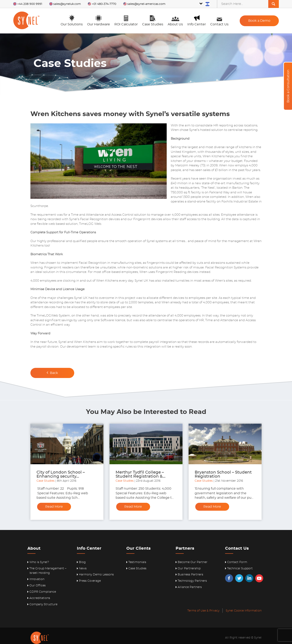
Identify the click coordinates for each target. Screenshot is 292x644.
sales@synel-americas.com (144, 4)
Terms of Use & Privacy (203, 611)
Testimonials (137, 562)
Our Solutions (72, 20)
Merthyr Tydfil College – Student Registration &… (141, 474)
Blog (82, 562)
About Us (175, 20)
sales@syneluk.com (65, 4)
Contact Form (237, 562)
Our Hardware (99, 20)
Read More (54, 507)
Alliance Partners (190, 587)
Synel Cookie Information (244, 611)
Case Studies (153, 20)
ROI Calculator (126, 20)
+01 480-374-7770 (102, 4)
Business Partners (190, 575)
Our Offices (38, 586)
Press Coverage (90, 581)
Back (52, 373)
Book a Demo (259, 21)
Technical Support (240, 569)
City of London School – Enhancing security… (61, 474)
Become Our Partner (193, 562)
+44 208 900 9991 (28, 4)
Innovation (37, 579)
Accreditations (40, 598)
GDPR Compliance (43, 592)
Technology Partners (192, 581)
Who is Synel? (39, 562)
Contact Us (219, 20)
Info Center (197, 20)
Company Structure (43, 604)
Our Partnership (189, 569)
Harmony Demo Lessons (96, 575)
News (83, 569)
